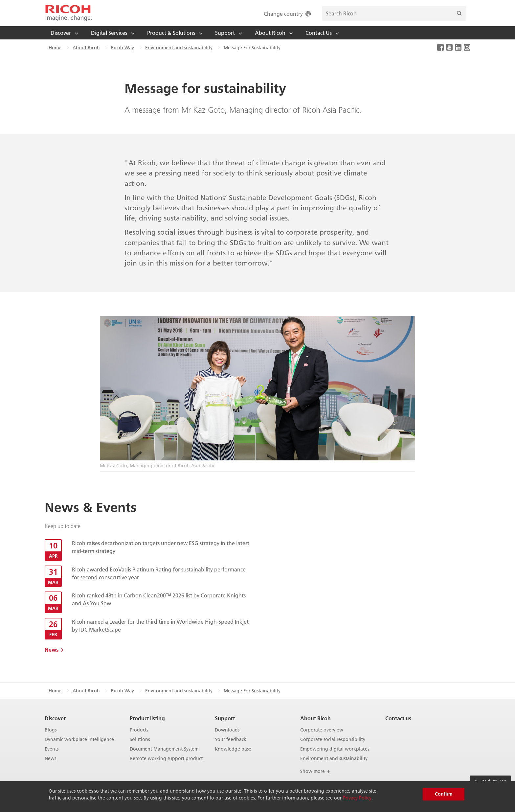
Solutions (140, 740)
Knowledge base (233, 749)
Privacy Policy (357, 798)
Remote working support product (166, 759)
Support (225, 718)
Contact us (398, 718)
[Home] (69, 13)
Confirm (444, 794)
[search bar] (394, 13)
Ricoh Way (123, 48)
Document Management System (164, 749)
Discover (55, 718)
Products (139, 730)
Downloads (227, 730)
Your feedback (231, 740)
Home (55, 48)
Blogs (51, 730)
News (52, 650)
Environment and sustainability (179, 48)
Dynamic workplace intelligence (79, 740)
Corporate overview (322, 730)
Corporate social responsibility (333, 740)
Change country (288, 14)
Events (52, 749)
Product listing (147, 718)
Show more (315, 771)
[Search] (459, 13)
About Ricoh (86, 48)
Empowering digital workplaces (335, 749)
